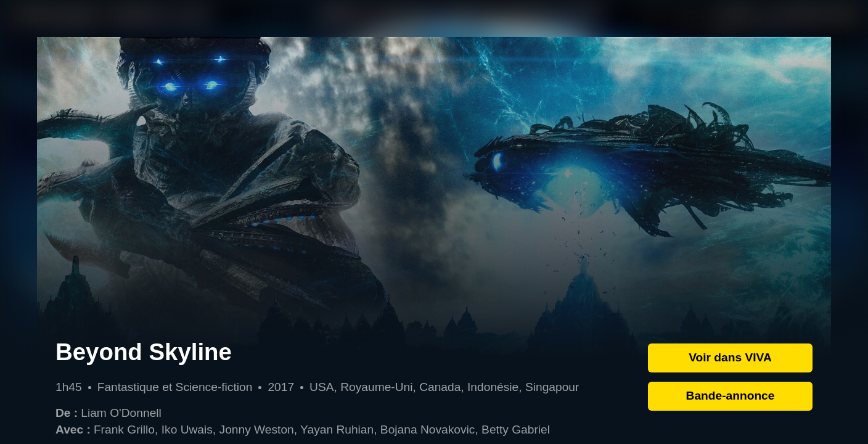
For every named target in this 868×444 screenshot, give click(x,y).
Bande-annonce (731, 396)
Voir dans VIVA (730, 357)
